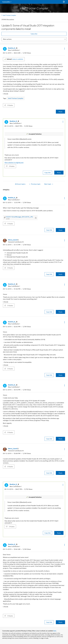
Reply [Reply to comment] (59, 173)
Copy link (47, 173)
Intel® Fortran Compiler (9, 15)
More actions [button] (7, 39)
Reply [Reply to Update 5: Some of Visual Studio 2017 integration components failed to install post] (61, 112)
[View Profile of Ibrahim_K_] (13, 48)
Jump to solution (15, 59)
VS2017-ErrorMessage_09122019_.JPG (20, 217)
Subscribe (34, 34)
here (55, 631)
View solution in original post (14, 162)
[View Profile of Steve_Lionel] (13, 240)
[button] (64, 49)
